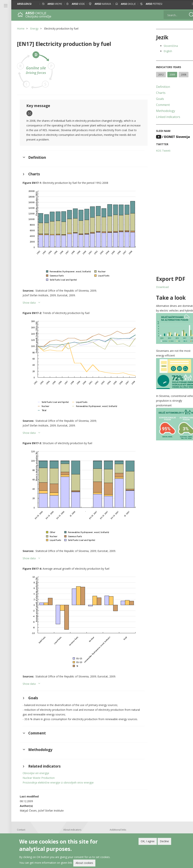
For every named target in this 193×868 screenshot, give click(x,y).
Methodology (161, 111)
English (163, 51)
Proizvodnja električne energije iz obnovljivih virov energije (58, 766)
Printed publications (72, 827)
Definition (158, 87)
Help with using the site (74, 823)
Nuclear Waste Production (39, 761)
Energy (34, 29)
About (65, 819)
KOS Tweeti (158, 151)
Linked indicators (163, 117)
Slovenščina (166, 46)
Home (21, 29)
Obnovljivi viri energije (36, 757)
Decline (164, 841)
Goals (155, 99)
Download (157, 287)
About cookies (84, 863)
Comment (158, 105)
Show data (29, 298)
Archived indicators (117, 823)
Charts (156, 93)
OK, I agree (148, 841)
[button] (187, 4)
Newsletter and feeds (73, 831)
